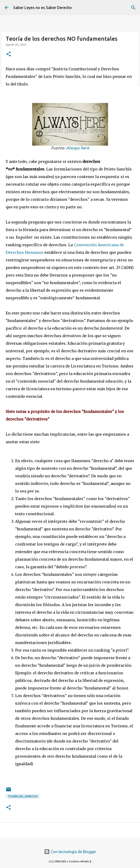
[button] (9, 54)
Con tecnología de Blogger (70, 852)
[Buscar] (133, 8)
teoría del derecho (23, 796)
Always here (78, 148)
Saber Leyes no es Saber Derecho (43, 8)
